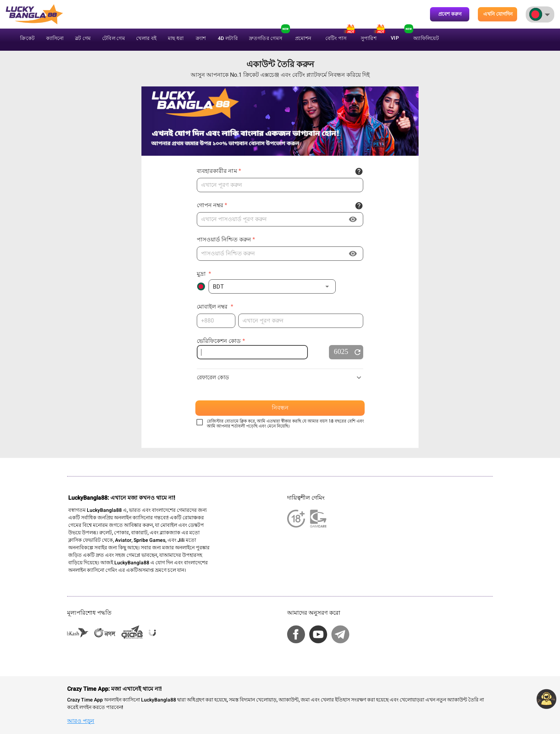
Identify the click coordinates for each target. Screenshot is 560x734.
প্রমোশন (303, 38)
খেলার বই (146, 38)
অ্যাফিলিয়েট (426, 38)
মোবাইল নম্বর (215, 307)
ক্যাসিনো (55, 38)
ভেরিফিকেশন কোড (221, 341)
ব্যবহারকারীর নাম (219, 171)
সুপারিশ (369, 38)
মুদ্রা (204, 274)
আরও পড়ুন (81, 721)
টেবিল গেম (114, 38)
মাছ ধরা (176, 38)
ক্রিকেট (27, 38)
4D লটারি (228, 38)
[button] (272, 286)
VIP (395, 38)
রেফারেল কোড (213, 378)
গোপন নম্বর (212, 205)
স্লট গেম (83, 38)
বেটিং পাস (336, 38)
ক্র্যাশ (201, 38)
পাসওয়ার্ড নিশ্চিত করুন (226, 239)
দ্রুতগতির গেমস (266, 38)
